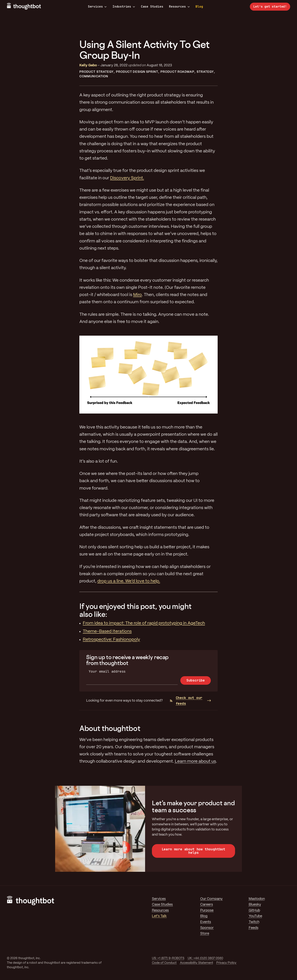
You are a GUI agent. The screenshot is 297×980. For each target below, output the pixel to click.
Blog (199, 7)
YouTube (255, 916)
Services (97, 7)
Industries (124, 7)
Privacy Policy (226, 963)
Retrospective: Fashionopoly (111, 640)
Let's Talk (159, 916)
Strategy (205, 72)
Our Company (211, 899)
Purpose (207, 910)
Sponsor (207, 928)
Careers (207, 905)
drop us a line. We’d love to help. (129, 581)
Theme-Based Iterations (107, 631)
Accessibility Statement (197, 963)
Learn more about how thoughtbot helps (193, 851)
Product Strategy (97, 72)
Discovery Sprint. (127, 178)
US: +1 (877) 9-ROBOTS (168, 958)
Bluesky (255, 905)
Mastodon (257, 899)
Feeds (254, 928)
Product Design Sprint (137, 72)
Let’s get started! (270, 7)
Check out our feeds (186, 701)
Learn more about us (195, 761)
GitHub (254, 910)
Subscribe (196, 680)
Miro (138, 295)
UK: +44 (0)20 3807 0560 (205, 958)
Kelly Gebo (88, 65)
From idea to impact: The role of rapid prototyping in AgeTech (144, 623)
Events (206, 922)
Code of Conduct (164, 963)
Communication (94, 76)
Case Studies (152, 7)
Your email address (107, 671)
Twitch (254, 922)
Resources (179, 7)
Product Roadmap (177, 72)
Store (205, 934)
